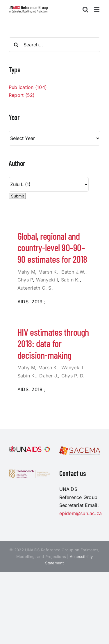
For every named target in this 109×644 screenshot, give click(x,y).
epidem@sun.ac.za (81, 513)
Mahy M (26, 272)
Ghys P (25, 280)
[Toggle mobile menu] (97, 9)
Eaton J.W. (73, 272)
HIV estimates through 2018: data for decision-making (53, 343)
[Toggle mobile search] (85, 9)
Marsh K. (48, 272)
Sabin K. (70, 280)
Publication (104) (28, 87)
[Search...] (54, 45)
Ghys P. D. (73, 376)
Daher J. (49, 376)
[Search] (16, 45)
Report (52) (22, 95)
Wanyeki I (47, 280)
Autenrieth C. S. (35, 288)
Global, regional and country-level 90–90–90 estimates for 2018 (52, 247)
